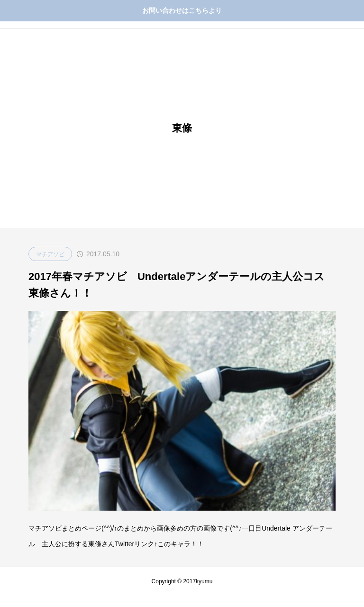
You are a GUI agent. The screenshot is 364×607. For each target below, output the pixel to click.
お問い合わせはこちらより (182, 10)
